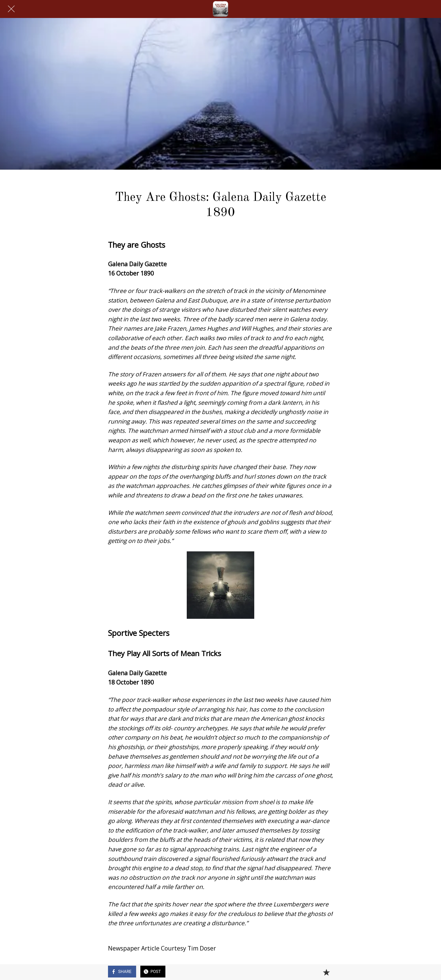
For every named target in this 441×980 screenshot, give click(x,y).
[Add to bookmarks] (326, 972)
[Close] (11, 9)
